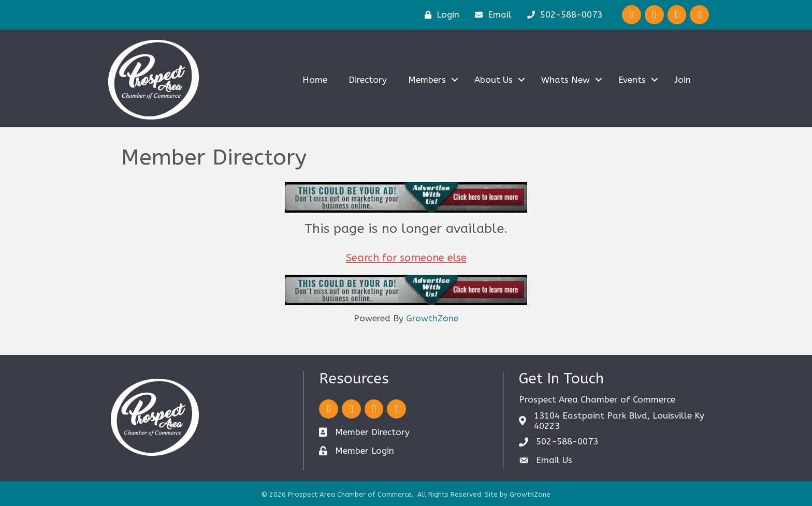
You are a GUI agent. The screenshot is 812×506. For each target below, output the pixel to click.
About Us (494, 80)
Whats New (565, 80)
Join (683, 80)
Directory (368, 80)
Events (632, 80)
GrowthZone (432, 318)
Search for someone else (406, 258)
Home (315, 80)
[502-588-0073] (562, 15)
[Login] (439, 15)
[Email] (491, 15)
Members (427, 80)
